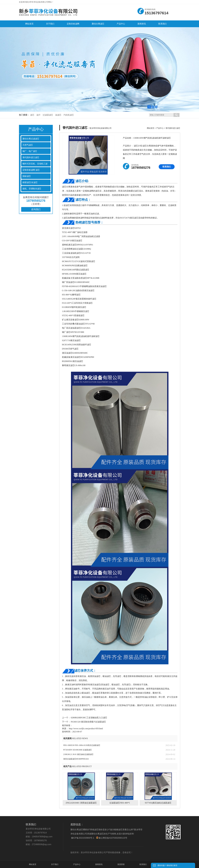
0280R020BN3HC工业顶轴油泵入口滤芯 (89, 718)
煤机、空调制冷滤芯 (32, 189)
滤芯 (32, 115)
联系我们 (167, 167)
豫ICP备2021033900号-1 (83, 838)
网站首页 (151, 128)
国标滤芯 (27, 176)
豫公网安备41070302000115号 (112, 838)
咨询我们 (36, 209)
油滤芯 (58, 115)
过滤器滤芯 (48, 115)
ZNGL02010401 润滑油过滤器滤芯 (81, 803)
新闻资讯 (99, 864)
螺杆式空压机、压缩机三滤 (35, 164)
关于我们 (55, 864)
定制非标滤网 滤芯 (31, 170)
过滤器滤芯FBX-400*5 (120, 803)
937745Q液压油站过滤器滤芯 (158, 803)
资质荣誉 (121, 864)
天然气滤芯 (28, 145)
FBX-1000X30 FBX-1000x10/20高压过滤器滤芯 (82, 745)
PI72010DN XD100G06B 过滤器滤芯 (78, 750)
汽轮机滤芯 (69, 115)
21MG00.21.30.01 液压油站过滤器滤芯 (78, 754)
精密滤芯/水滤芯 (30, 182)
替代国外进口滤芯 (31, 157)
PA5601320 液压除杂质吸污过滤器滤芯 (88, 722)
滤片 (38, 115)
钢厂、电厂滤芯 (30, 151)
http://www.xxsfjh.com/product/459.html (86, 729)
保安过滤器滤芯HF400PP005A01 (76, 759)
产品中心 (160, 128)
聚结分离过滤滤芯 (31, 139)
